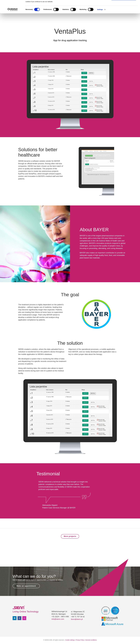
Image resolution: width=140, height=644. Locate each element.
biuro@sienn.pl (77, 619)
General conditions (91, 640)
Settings (100, 22)
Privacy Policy (80, 640)
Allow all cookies (124, 5)
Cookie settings (70, 640)
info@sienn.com (58, 619)
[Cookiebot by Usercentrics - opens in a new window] (13, 22)
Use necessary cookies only (124, 11)
